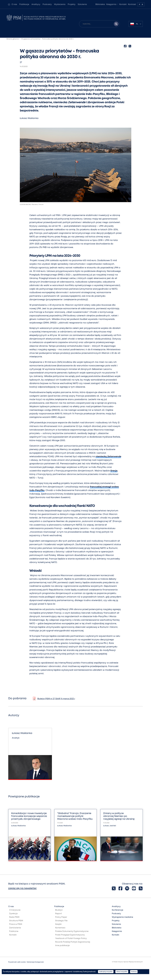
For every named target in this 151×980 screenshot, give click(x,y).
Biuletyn (59, 910)
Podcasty (47, 4)
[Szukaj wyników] (116, 24)
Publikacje (24, 4)
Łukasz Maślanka (29, 118)
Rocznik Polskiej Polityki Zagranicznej (73, 942)
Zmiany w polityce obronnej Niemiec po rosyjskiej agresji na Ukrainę (119, 816)
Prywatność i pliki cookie (17, 962)
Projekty (72, 4)
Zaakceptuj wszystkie (106, 972)
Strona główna (13, 39)
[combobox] (136, 24)
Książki (58, 924)
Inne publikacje (62, 946)
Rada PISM (14, 917)
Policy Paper (61, 917)
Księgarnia (111, 4)
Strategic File (61, 921)
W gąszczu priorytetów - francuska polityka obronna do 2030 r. (48, 39)
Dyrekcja (13, 914)
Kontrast (132, 4)
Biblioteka (100, 4)
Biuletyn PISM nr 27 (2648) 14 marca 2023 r (56, 699)
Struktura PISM (16, 921)
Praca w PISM (16, 924)
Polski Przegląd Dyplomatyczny (70, 935)
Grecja (114, 471)
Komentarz (60, 928)
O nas (14, 4)
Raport (59, 914)
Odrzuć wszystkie (122, 972)
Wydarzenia (60, 4)
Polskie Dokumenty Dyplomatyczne (72, 931)
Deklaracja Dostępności (35, 962)
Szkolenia (82, 4)
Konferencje (117, 910)
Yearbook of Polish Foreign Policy (71, 938)
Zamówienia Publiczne (15, 930)
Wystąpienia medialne (122, 917)
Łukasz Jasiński (110, 826)
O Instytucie (15, 910)
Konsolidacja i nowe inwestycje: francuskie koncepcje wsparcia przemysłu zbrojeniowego (29, 816)
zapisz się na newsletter (22, 888)
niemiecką (108, 457)
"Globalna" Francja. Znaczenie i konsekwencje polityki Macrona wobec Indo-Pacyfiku (75, 816)
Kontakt (123, 4)
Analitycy (36, 4)
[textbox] (136, 24)
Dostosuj (134, 972)
